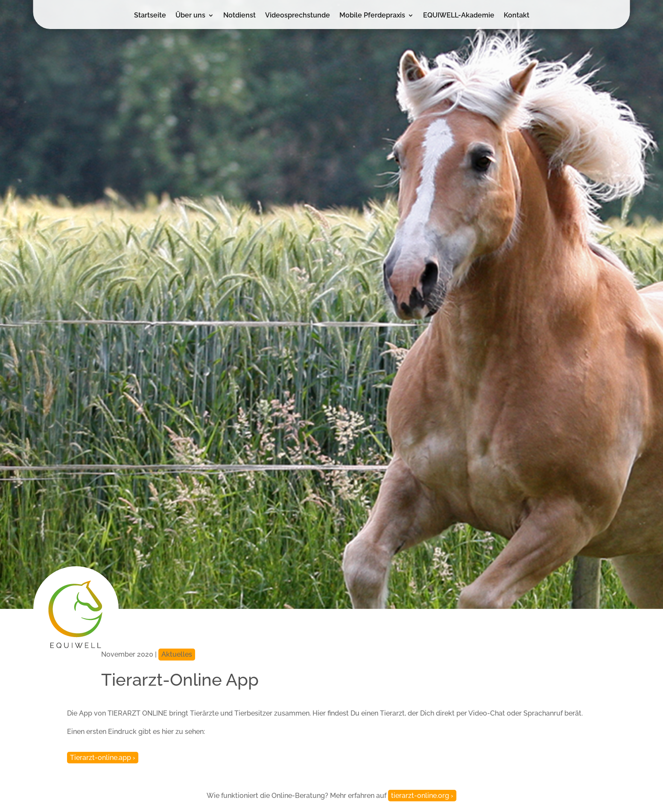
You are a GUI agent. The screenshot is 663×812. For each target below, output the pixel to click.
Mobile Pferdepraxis (372, 16)
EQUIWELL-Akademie (459, 16)
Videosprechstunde (298, 16)
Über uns (190, 16)
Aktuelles (177, 654)
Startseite (150, 16)
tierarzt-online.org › (422, 796)
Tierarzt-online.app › (103, 758)
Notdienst (239, 16)
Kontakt (517, 16)
